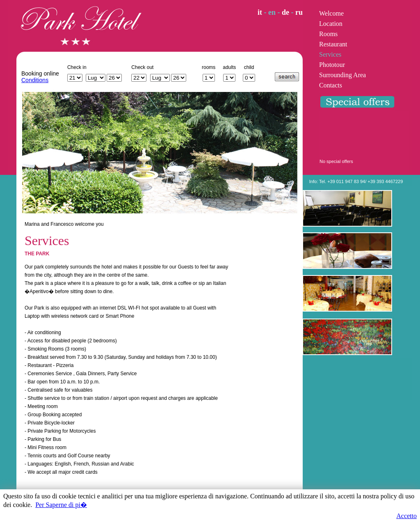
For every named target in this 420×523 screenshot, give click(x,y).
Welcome (331, 13)
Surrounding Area (342, 75)
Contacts (331, 85)
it (260, 12)
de (285, 12)
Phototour (332, 65)
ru (299, 12)
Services (330, 54)
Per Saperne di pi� (61, 505)
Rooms (328, 34)
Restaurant (333, 44)
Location (331, 24)
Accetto (406, 516)
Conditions (35, 80)
